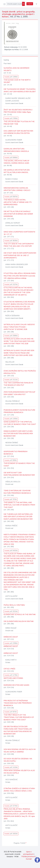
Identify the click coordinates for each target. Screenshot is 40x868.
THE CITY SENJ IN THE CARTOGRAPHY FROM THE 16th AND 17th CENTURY (19, 245)
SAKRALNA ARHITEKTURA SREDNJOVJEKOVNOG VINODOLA (16, 150)
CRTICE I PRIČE (9, 669)
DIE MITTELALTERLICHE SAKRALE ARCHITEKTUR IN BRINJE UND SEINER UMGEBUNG (18, 214)
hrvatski (11, 77)
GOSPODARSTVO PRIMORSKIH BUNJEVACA (16, 453)
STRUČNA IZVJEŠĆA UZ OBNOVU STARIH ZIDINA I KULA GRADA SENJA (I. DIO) (19, 790)
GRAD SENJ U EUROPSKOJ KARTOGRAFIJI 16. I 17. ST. (19, 233)
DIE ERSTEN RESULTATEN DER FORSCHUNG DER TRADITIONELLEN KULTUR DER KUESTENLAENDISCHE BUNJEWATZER (18, 730)
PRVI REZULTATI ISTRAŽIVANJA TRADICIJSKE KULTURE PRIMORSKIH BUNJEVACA (18, 703)
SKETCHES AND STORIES (13, 678)
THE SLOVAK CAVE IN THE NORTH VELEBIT (17, 81)
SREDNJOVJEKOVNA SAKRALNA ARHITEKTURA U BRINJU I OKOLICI (17, 189)
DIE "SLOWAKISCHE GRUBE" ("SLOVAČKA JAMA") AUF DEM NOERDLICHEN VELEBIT (20, 90)
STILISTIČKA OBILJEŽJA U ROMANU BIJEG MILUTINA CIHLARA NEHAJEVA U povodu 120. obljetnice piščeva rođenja (20, 276)
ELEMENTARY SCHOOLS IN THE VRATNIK (20, 614)
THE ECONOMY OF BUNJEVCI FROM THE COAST (19, 465)
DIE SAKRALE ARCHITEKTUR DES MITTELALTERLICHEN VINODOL (17, 171)
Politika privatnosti (28, 857)
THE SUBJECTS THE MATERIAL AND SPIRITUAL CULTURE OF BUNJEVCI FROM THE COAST (19, 505)
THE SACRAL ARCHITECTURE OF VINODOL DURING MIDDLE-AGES (16, 162)
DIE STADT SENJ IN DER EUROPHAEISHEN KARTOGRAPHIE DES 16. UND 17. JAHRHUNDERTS (20, 255)
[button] (36, 4)
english (30, 4)
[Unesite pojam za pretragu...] (14, 4)
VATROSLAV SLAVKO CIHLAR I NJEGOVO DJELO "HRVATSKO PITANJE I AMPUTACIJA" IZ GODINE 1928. (19, 327)
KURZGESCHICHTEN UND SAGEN (16, 685)
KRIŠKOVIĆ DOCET (11, 637)
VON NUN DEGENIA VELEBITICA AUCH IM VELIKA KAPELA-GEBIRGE (20, 751)
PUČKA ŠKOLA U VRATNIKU (14, 605)
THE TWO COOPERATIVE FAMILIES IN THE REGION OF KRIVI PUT (18, 384)
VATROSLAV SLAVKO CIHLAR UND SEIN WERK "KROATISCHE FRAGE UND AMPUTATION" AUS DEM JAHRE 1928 (19, 353)
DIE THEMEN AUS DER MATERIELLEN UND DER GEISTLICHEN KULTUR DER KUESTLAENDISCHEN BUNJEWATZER (18, 517)
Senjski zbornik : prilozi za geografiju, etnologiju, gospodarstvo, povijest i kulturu (19, 14)
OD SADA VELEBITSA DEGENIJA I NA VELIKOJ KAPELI (18, 760)
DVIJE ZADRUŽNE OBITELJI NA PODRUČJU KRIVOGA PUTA (20, 372)
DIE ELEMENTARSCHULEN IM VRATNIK (19, 621)
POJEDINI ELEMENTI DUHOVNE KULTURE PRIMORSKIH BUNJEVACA (19, 411)
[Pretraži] (23, 4)
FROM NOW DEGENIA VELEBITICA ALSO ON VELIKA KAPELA (19, 772)
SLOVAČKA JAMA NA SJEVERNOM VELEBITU (16, 69)
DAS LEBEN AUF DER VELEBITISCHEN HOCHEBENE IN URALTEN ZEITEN (18, 132)
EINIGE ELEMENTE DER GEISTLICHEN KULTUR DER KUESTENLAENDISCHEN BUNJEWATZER (18, 434)
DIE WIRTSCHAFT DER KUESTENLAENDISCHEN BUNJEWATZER (19, 474)
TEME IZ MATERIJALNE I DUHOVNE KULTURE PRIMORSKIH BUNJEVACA (17, 492)
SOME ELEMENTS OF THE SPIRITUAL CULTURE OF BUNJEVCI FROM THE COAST (20, 423)
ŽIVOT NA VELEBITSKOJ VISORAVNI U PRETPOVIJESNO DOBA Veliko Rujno (18, 111)
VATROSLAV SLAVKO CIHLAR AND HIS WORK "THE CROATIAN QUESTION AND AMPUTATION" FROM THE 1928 (19, 341)
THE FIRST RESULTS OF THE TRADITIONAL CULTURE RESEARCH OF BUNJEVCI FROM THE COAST (19, 717)
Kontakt (29, 859)
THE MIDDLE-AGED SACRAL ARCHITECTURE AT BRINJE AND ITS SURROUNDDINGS (18, 202)
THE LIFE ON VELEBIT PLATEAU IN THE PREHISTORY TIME (19, 123)
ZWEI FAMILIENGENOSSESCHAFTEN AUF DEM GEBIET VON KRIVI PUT (19, 393)
